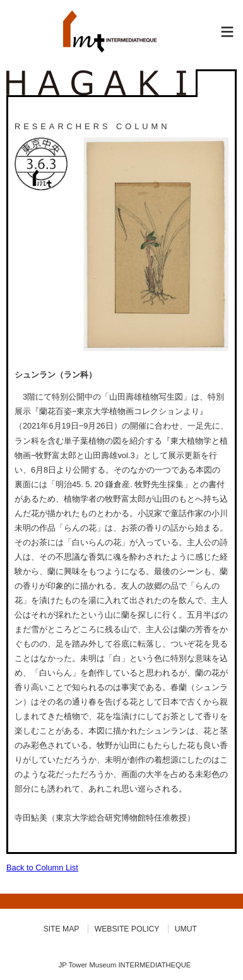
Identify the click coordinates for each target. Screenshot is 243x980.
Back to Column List (42, 868)
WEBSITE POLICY (127, 929)
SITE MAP (62, 929)
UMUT (186, 929)
